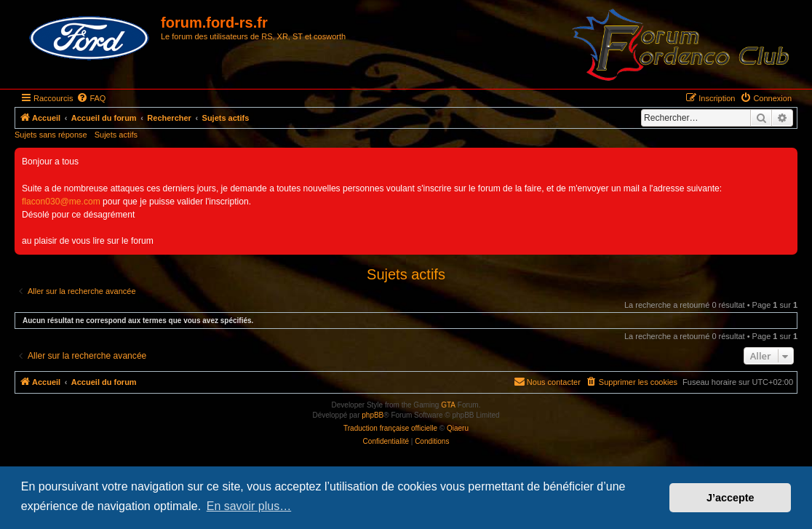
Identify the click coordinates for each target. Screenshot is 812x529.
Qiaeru (458, 428)
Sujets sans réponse (51, 135)
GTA (448, 405)
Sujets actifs (116, 135)
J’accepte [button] (731, 498)
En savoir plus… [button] (249, 506)
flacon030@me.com (61, 202)
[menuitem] (91, 98)
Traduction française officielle (390, 428)
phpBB (373, 415)
